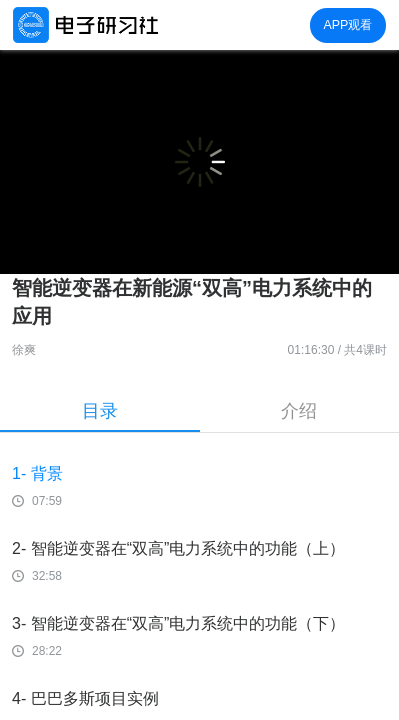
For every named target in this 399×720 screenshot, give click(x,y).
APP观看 (347, 25)
